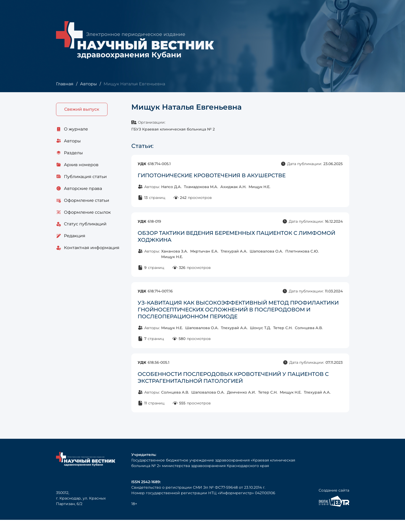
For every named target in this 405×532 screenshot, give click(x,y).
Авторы (88, 84)
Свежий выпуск (82, 109)
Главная (65, 84)
